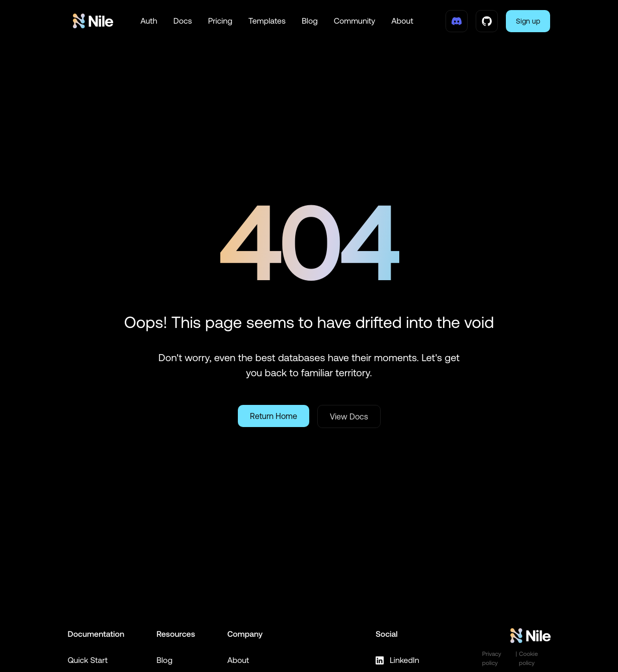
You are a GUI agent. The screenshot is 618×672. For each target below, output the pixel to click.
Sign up (528, 21)
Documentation (96, 634)
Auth (149, 21)
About (402, 21)
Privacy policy (492, 658)
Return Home (274, 416)
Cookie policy (528, 658)
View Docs (349, 416)
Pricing (220, 21)
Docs (183, 21)
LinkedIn (397, 660)
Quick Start (88, 660)
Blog (310, 21)
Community (355, 21)
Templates (267, 21)
